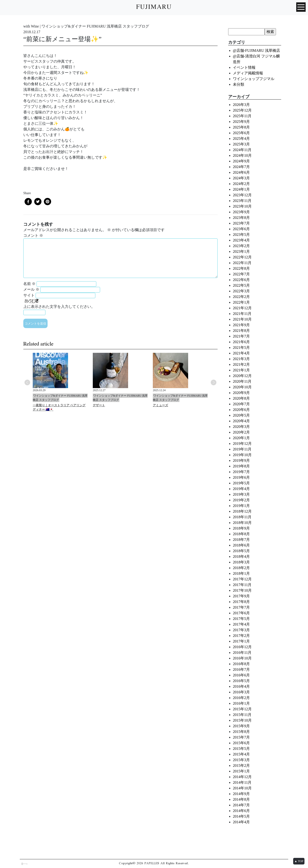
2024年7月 (241, 167)
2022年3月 (241, 291)
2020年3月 (241, 427)
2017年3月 (241, 630)
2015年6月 (241, 743)
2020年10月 (242, 387)
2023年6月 (241, 229)
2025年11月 (242, 116)
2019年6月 (241, 477)
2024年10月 (242, 155)
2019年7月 (241, 472)
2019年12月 (242, 444)
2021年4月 (241, 353)
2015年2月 (241, 766)
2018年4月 (241, 557)
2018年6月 (241, 545)
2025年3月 (241, 144)
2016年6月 (241, 675)
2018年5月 (241, 551)
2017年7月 (241, 607)
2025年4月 (241, 139)
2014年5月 (241, 816)
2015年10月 (242, 720)
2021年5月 (241, 348)
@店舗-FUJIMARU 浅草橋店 (256, 50)
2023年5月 (241, 235)
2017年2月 (241, 636)
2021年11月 (242, 314)
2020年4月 (241, 421)
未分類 (239, 84)
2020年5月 (241, 415)
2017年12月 (242, 579)
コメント (33, 235)
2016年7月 (241, 669)
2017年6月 (241, 613)
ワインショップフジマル (254, 79)
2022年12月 (242, 257)
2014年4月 (241, 822)
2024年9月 (241, 161)
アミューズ (160, 405)
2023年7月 (241, 223)
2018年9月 (241, 528)
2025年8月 (241, 127)
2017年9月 (241, 596)
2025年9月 (241, 122)
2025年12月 (242, 110)
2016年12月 (242, 647)
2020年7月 (241, 404)
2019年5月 (241, 483)
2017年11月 (242, 585)
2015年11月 (242, 715)
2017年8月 (241, 602)
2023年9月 (241, 212)
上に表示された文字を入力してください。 (59, 307)
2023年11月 (242, 201)
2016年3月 (241, 692)
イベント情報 (244, 67)
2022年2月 (241, 297)
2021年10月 (242, 319)
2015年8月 (241, 732)
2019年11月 (242, 449)
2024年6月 (241, 172)
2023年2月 (241, 246)
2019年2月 (241, 500)
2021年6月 (241, 342)
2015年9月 (241, 726)
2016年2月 (241, 698)
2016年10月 (242, 658)
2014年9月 (241, 794)
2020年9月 (241, 393)
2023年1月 (241, 251)
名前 (29, 284)
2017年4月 (241, 624)
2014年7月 (241, 805)
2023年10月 (242, 206)
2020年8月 (241, 398)
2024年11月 (242, 150)
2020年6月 (241, 410)
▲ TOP (299, 861)
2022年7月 (241, 274)
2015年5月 (241, 749)
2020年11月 (242, 381)
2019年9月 (241, 460)
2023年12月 (242, 195)
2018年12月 (242, 511)
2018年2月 (241, 568)
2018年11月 (242, 517)
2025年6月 (241, 133)
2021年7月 (241, 336)
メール (31, 289)
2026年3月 (241, 105)
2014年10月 (242, 788)
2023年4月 (241, 240)
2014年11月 (242, 782)
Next (214, 382)
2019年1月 (241, 506)
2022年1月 (241, 302)
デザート (99, 405)
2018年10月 (242, 523)
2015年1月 (241, 771)
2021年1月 (241, 370)
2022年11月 (242, 263)
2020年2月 (241, 432)
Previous (27, 382)
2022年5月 (241, 285)
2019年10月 (242, 455)
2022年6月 (241, 280)
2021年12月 (242, 308)
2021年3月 (241, 359)
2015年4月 (241, 754)
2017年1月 (241, 641)
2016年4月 (241, 686)
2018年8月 (241, 534)
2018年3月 (241, 562)
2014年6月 (241, 811)
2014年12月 (242, 777)
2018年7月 (241, 540)
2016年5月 (241, 681)
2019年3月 (241, 494)
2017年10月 (242, 590)
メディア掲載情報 (248, 73)
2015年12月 (242, 709)
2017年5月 (241, 619)
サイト (29, 295)
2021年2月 (241, 364)
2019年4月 (241, 489)
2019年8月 (241, 466)
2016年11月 (242, 653)
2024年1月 (241, 189)
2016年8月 (241, 664)
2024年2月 (241, 184)
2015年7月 (241, 737)
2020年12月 (242, 376)
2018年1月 (241, 573)
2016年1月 (241, 703)
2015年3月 (241, 760)
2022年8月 (241, 268)
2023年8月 (241, 218)
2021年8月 (241, 331)
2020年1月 (241, 438)
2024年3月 (241, 178)
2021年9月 (241, 325)
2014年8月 (241, 799)
